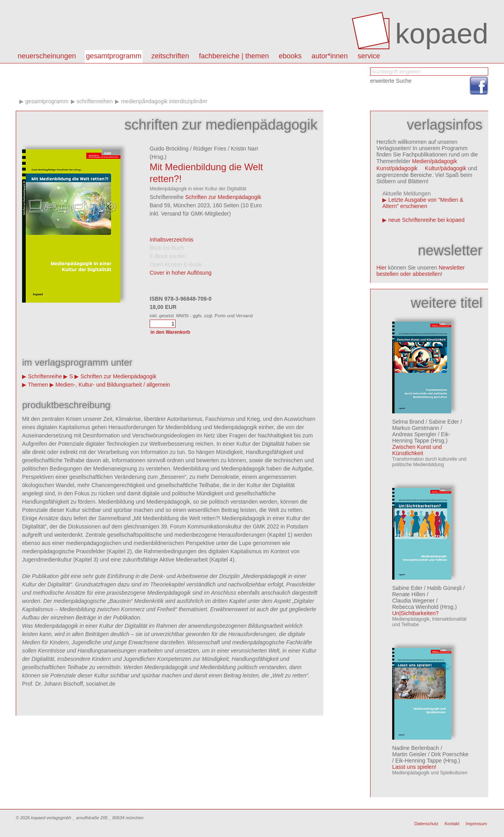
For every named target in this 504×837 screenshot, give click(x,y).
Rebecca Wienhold (415, 607)
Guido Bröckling (169, 149)
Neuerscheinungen (47, 56)
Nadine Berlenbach (416, 748)
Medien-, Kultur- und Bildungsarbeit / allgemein (113, 385)
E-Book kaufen (168, 256)
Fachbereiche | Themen (234, 56)
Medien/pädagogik (434, 161)
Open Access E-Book (176, 264)
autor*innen (330, 56)
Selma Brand (408, 422)
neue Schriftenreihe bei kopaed (426, 220)
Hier (382, 268)
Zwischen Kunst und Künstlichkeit (417, 450)
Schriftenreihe (45, 376)
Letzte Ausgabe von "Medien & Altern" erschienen (423, 203)
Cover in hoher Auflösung (181, 273)
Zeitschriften (170, 56)
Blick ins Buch (167, 248)
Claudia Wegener (413, 601)
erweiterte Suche (391, 81)
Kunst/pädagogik (397, 168)
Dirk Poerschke (450, 754)
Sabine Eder (444, 422)
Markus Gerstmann (416, 428)
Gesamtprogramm (114, 56)
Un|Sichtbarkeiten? (415, 613)
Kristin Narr (245, 149)
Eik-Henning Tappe (421, 437)
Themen (38, 385)
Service (369, 56)
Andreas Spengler (414, 434)
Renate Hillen (409, 594)
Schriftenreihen (94, 101)
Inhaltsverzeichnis (171, 240)
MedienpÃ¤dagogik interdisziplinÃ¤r (164, 101)
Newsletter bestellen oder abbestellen (421, 271)
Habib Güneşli (445, 588)
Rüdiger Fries (210, 149)
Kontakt (452, 824)
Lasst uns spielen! (414, 767)
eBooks (290, 56)
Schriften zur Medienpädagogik (223, 197)
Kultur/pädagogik (446, 168)
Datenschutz (426, 824)
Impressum (476, 824)
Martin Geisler (409, 754)
